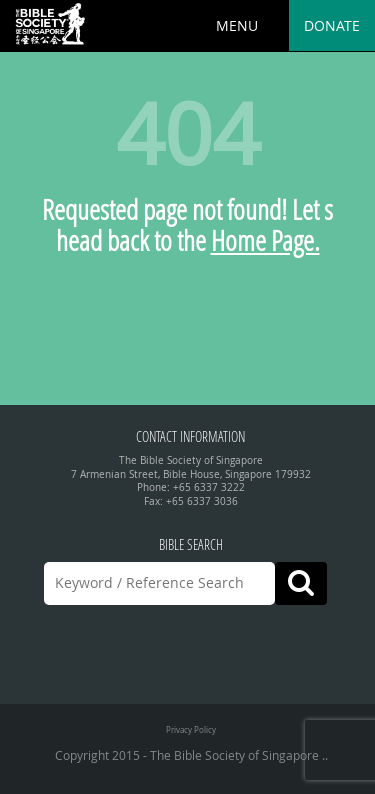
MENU (237, 25)
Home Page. (265, 240)
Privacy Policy (191, 729)
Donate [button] (332, 25)
